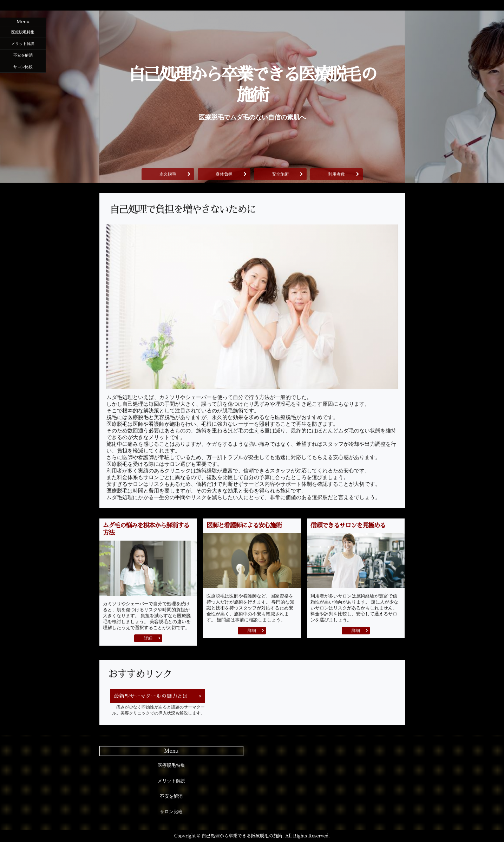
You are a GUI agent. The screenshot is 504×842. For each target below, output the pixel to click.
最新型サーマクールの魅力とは (151, 696)
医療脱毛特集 (23, 32)
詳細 (148, 638)
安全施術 (280, 174)
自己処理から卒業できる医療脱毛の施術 (252, 85)
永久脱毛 (168, 174)
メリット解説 (23, 44)
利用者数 (336, 174)
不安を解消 (23, 55)
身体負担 (224, 174)
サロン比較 (23, 67)
